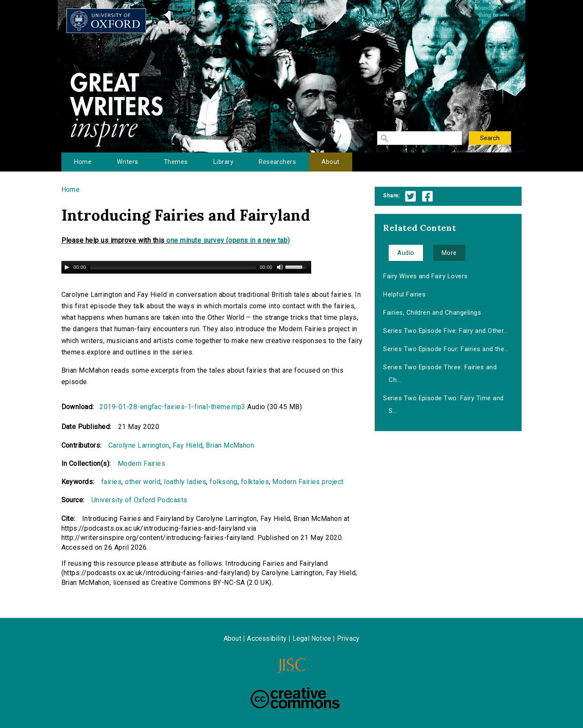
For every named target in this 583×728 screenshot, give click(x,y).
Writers (127, 162)
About (330, 162)
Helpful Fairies (404, 294)
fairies (111, 482)
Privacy (348, 638)
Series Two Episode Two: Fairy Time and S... (443, 404)
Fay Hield (188, 445)
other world (143, 482)
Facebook (427, 196)
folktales (255, 482)
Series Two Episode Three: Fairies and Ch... (440, 374)
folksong (224, 482)
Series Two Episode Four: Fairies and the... (446, 349)
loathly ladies (185, 482)
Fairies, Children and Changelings (432, 313)
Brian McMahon (230, 445)
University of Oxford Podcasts (140, 500)
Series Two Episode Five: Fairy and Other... (446, 331)
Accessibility (267, 638)
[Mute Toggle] (280, 267)
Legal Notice (312, 638)
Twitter (410, 196)
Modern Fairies (142, 464)
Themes (176, 162)
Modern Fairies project (308, 482)
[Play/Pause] (67, 267)
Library (223, 162)
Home (83, 162)
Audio (406, 253)
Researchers (277, 162)
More (449, 253)
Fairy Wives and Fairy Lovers (425, 276)
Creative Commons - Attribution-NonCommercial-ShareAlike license (295, 698)
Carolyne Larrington (139, 445)
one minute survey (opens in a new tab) (228, 240)
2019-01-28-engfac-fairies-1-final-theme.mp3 (173, 407)
